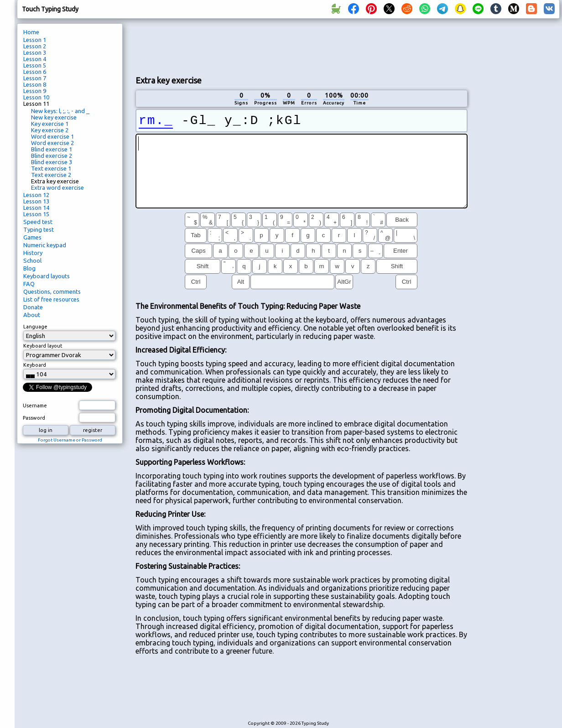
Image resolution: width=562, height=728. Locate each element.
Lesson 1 (35, 40)
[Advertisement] (302, 46)
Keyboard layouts (47, 276)
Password (34, 418)
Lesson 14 (36, 208)
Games (32, 237)
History (33, 253)
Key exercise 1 (50, 124)
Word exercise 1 (52, 136)
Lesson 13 (36, 201)
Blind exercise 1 (52, 149)
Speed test (38, 222)
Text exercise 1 (51, 168)
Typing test (39, 229)
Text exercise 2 (51, 175)
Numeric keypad (45, 245)
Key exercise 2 (50, 130)
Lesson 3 (35, 52)
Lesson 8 (35, 84)
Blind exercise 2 (52, 156)
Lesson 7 (35, 78)
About (32, 315)
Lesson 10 (36, 97)
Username (35, 406)
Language (35, 327)
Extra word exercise (57, 187)
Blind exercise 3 (52, 162)
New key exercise (54, 117)
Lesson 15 (36, 214)
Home (31, 32)
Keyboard (35, 365)
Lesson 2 (35, 46)
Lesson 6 (35, 72)
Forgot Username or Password (70, 440)
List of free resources (51, 299)
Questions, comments (52, 291)
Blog (29, 268)
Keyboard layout (43, 346)
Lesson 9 (35, 91)
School (32, 260)
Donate (33, 307)
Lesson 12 (36, 195)
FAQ (29, 284)
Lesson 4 (35, 59)
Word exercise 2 (52, 143)
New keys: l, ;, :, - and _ (60, 111)
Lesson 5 (35, 65)
